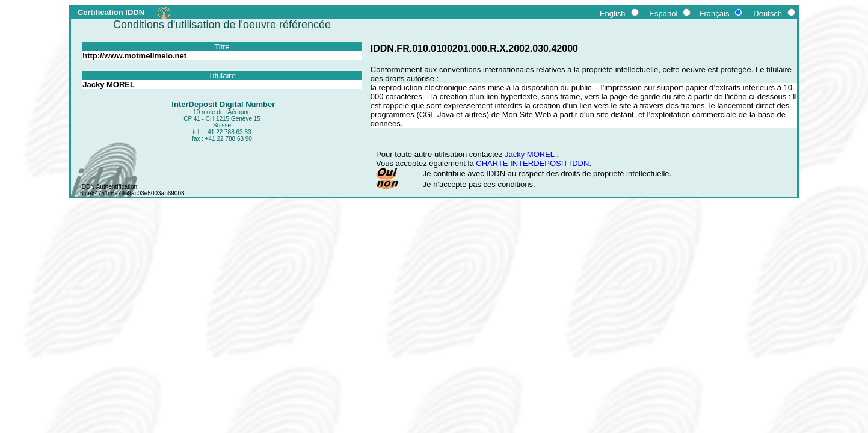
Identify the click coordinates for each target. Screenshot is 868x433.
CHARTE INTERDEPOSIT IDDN (532, 163)
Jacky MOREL (531, 154)
